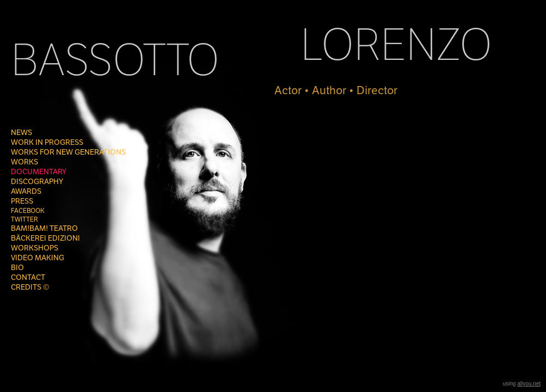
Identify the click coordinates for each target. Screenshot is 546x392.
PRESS (22, 201)
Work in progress (47, 142)
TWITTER (24, 219)
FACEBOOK (28, 211)
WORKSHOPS (35, 248)
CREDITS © (30, 287)
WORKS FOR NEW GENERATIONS (68, 152)
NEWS (22, 133)
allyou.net (529, 384)
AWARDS (26, 191)
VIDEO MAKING (38, 258)
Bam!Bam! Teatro (44, 228)
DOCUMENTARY (39, 172)
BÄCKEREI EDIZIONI (45, 238)
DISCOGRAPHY (37, 182)
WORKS (24, 162)
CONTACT (28, 277)
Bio (17, 268)
